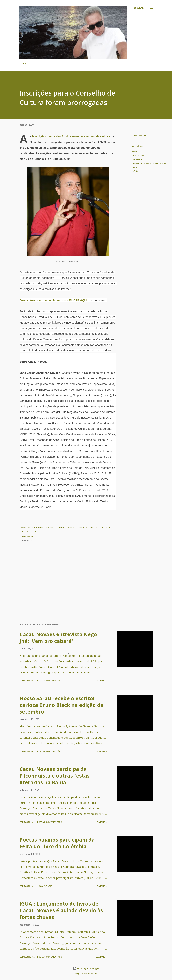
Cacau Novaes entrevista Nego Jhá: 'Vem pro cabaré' (58, 638)
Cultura (135, 167)
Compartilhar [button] (139, 136)
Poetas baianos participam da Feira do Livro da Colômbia (57, 843)
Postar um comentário (50, 681)
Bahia (134, 152)
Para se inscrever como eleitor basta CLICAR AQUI (53, 300)
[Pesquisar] (138, 8)
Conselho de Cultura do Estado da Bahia (149, 163)
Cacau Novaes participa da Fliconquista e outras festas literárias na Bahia (55, 776)
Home (24, 63)
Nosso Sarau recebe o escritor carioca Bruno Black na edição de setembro (61, 705)
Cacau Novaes (138, 156)
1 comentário (45, 886)
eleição (135, 171)
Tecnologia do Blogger (86, 968)
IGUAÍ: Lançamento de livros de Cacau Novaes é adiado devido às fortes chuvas (61, 910)
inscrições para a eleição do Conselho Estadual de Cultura (71, 136)
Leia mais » (101, 681)
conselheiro (137, 159)
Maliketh (94, 974)
